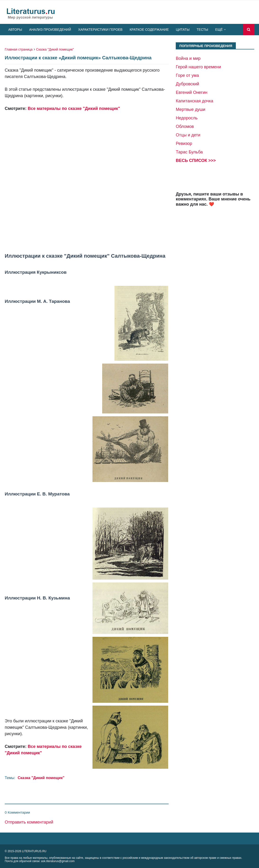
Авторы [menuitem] (15, 30)
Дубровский (187, 84)
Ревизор (184, 143)
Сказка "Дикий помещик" (55, 49)
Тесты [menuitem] (202, 30)
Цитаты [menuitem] (183, 30)
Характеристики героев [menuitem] (100, 30)
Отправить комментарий (29, 822)
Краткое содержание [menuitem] (149, 30)
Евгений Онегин (191, 92)
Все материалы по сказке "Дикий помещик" (74, 108)
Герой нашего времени (198, 67)
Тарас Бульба (189, 152)
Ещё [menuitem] (219, 30)
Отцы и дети (188, 135)
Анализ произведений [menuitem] (50, 30)
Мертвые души (191, 109)
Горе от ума (187, 75)
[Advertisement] (87, 182)
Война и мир (188, 58)
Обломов (185, 126)
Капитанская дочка (194, 101)
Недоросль (187, 118)
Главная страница (19, 49)
